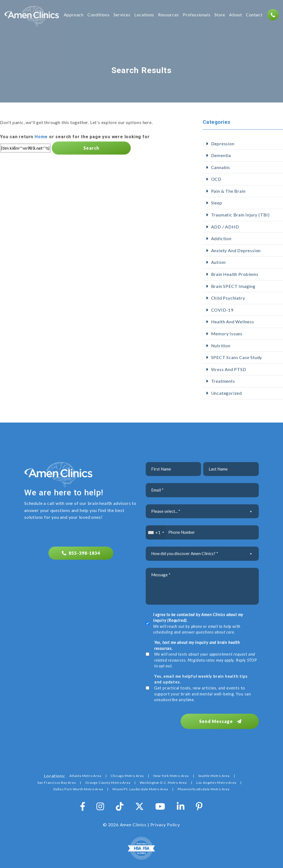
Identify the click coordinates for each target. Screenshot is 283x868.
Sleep (217, 203)
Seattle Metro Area (214, 775)
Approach (74, 15)
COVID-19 (222, 310)
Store (220, 15)
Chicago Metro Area (127, 775)
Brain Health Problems (235, 274)
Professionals (197, 15)
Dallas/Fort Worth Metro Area (78, 789)
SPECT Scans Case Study (237, 357)
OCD (216, 179)
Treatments (223, 381)
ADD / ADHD (225, 227)
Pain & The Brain (228, 191)
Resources (168, 15)
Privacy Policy (165, 824)
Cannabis (221, 167)
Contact (254, 15)
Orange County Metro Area (108, 782)
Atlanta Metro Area (85, 775)
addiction (221, 238)
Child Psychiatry (228, 298)
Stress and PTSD (229, 369)
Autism (218, 262)
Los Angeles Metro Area (216, 782)
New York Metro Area (171, 775)
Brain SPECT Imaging (233, 286)
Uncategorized (226, 393)
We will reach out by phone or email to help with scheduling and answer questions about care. (198, 623)
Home (41, 137)
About (235, 15)
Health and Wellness (233, 322)
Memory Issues (227, 334)
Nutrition (221, 346)
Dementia (221, 155)
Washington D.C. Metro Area (163, 782)
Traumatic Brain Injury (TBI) (240, 215)
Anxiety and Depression (236, 250)
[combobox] (156, 532)
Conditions (98, 15)
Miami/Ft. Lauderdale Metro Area (140, 789)
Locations (144, 15)
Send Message (222, 721)
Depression (223, 144)
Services (122, 15)
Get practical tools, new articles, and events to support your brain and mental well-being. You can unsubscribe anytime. (203, 688)
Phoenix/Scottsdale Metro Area (204, 789)
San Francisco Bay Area (57, 782)
